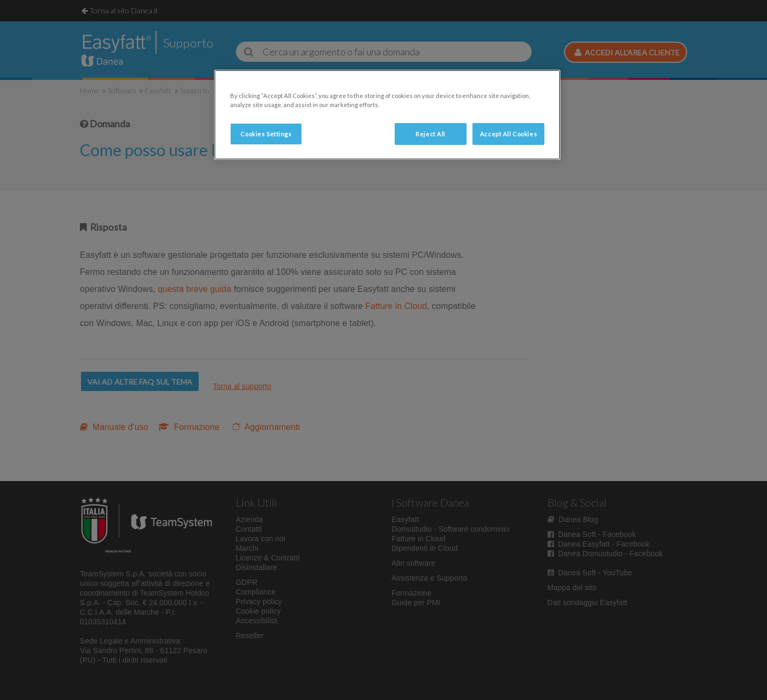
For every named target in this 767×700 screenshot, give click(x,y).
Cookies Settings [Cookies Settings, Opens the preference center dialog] (266, 134)
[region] (387, 115)
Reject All (430, 134)
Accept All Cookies (508, 134)
